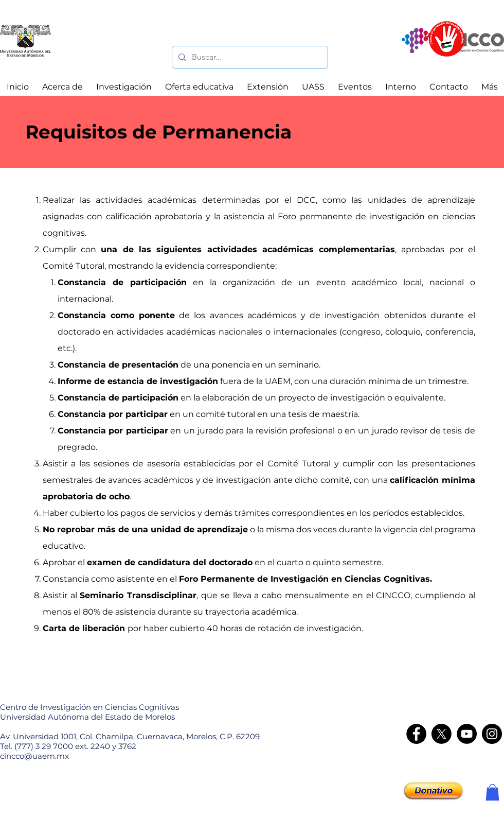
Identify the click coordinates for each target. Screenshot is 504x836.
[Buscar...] (249, 57)
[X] (442, 734)
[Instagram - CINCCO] (492, 734)
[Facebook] (416, 734)
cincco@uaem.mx (34, 756)
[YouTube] (467, 734)
